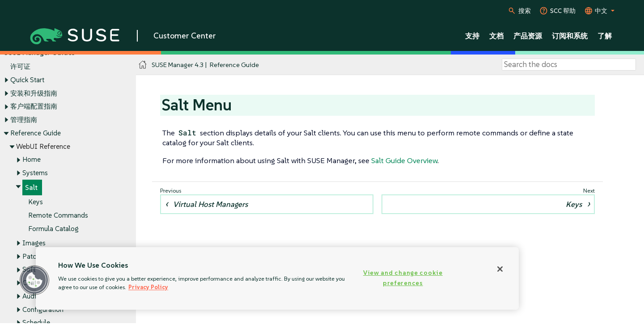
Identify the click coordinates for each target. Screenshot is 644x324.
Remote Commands (58, 216)
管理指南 (24, 120)
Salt (31, 187)
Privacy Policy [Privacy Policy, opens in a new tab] (148, 287)
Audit (30, 296)
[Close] (500, 269)
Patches (34, 256)
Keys (36, 202)
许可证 (20, 67)
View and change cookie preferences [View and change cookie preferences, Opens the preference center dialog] (403, 278)
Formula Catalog (53, 229)
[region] (277, 278)
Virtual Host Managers (210, 204)
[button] (34, 280)
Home (32, 160)
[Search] (569, 65)
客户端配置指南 (34, 107)
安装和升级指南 (34, 93)
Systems (35, 173)
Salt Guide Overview (404, 160)
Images (34, 243)
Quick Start (27, 80)
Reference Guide (36, 133)
